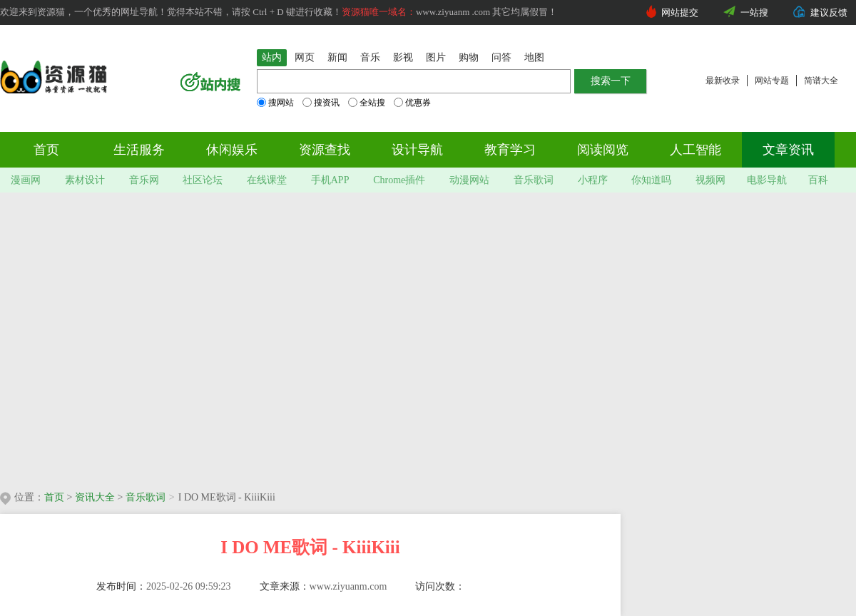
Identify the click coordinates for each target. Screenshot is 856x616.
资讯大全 (95, 497)
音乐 (370, 57)
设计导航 (417, 150)
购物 (469, 57)
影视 (403, 57)
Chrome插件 (399, 180)
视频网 (710, 180)
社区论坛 (203, 180)
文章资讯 (788, 150)
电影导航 (767, 180)
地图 (534, 57)
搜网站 (275, 103)
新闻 (337, 57)
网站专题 (772, 81)
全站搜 (367, 103)
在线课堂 (267, 180)
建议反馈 (829, 12)
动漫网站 (469, 180)
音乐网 (144, 180)
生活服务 (139, 150)
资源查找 (325, 150)
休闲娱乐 (232, 150)
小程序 (593, 180)
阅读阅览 (603, 150)
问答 (501, 57)
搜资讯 (321, 103)
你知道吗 (651, 180)
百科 (818, 180)
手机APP (330, 180)
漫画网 (26, 180)
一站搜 (754, 12)
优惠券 (412, 103)
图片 (436, 57)
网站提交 (680, 12)
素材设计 (85, 180)
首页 (46, 150)
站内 (272, 57)
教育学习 (510, 150)
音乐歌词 (534, 180)
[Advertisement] (134, 337)
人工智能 (695, 150)
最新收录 (723, 81)
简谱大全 (821, 81)
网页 (305, 57)
